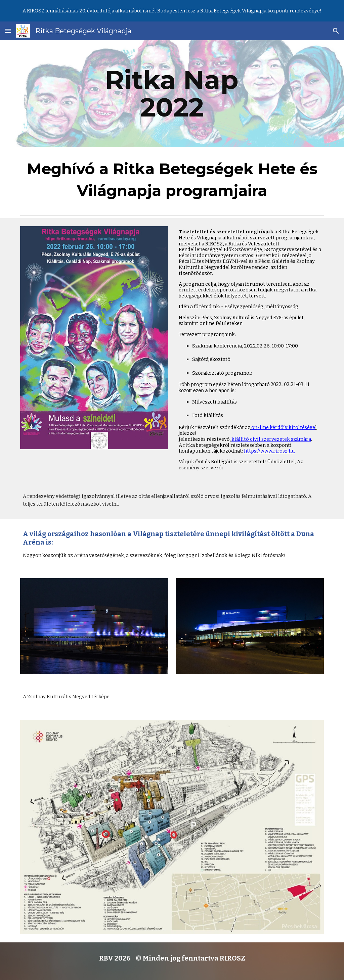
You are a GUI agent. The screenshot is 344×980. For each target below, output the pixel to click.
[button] (8, 31)
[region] (172, 11)
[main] (172, 94)
